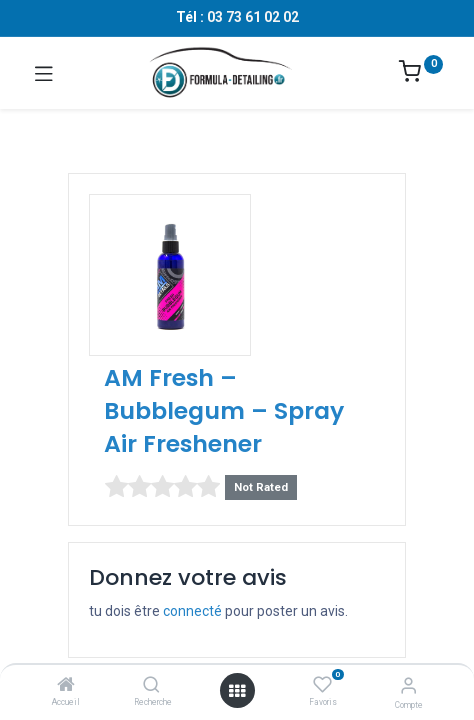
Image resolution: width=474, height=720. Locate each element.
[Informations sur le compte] (408, 685)
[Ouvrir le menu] (237, 691)
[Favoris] (322, 685)
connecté (192, 611)
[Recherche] (151, 686)
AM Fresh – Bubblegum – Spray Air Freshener (224, 410)
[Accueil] (66, 686)
